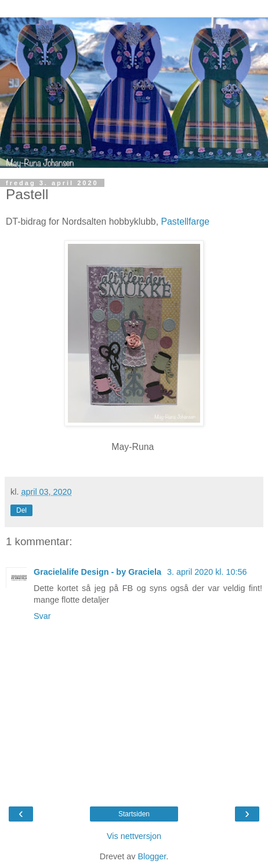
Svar (42, 616)
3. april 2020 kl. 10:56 (207, 572)
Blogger (152, 856)
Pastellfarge (185, 221)
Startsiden (134, 814)
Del (21, 510)
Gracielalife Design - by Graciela (99, 572)
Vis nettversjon (134, 836)
